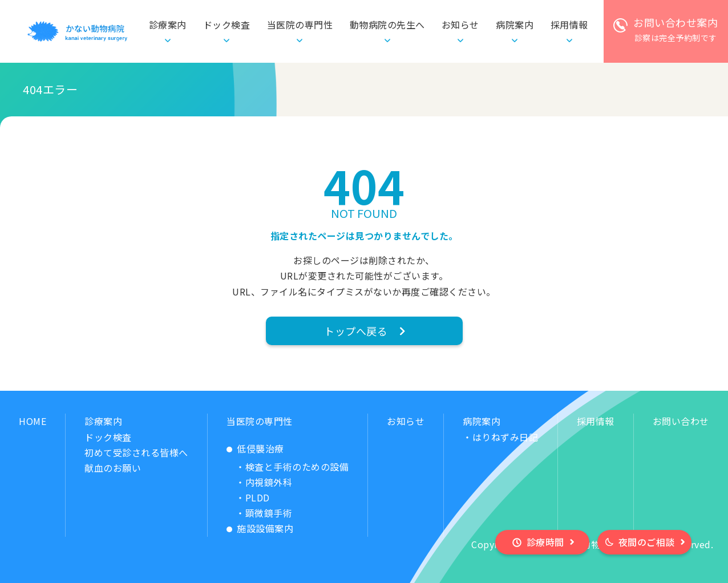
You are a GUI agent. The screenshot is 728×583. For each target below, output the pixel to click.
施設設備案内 (265, 528)
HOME (33, 421)
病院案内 (482, 421)
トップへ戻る (356, 331)
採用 (569, 25)
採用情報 (596, 421)
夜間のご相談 (647, 542)
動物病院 (387, 25)
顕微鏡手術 (269, 513)
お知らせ (460, 25)
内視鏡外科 (269, 482)
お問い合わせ (681, 421)
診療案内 (103, 421)
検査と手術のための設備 (297, 467)
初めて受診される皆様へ (136, 452)
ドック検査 (227, 25)
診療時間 (545, 542)
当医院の (300, 25)
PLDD (258, 497)
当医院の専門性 (260, 421)
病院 (515, 25)
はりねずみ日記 (505, 437)
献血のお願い (113, 468)
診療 (168, 25)
